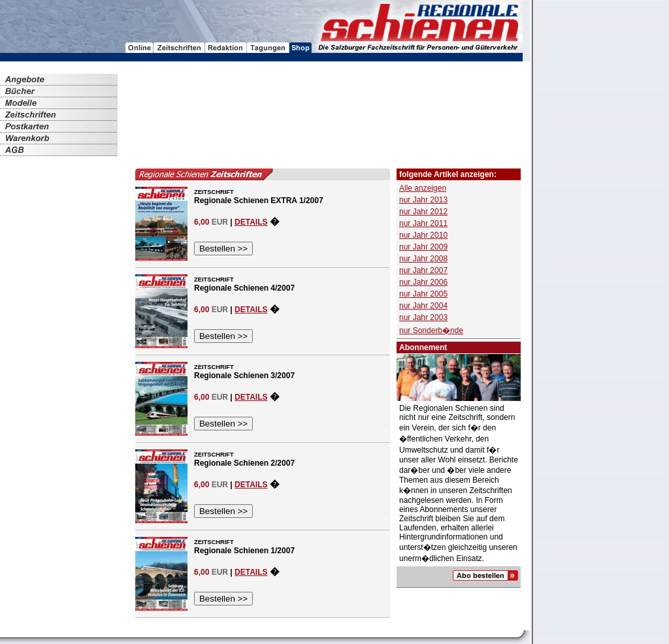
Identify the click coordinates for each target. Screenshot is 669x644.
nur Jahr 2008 (423, 259)
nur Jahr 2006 (423, 282)
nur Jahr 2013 (423, 200)
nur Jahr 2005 (423, 294)
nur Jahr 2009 (423, 247)
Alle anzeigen (423, 188)
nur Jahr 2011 (423, 223)
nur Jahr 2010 (423, 235)
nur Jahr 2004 (423, 306)
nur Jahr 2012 (423, 212)
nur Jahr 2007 (423, 270)
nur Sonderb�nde (431, 330)
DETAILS (251, 222)
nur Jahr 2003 (423, 317)
